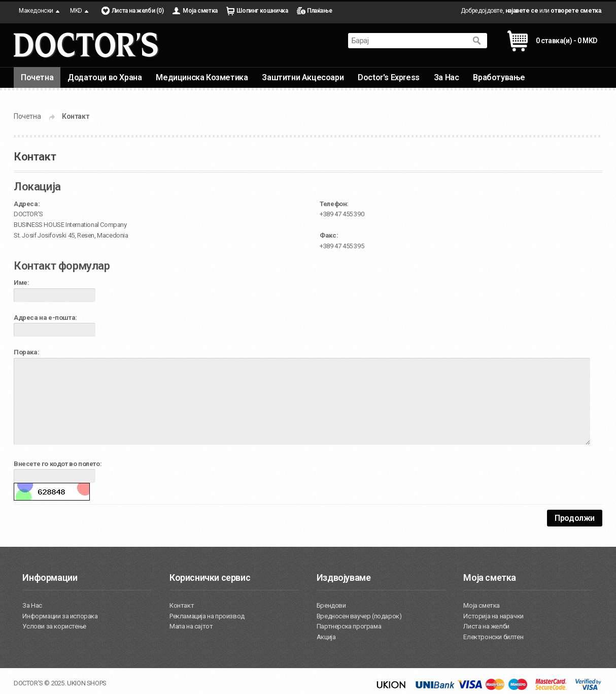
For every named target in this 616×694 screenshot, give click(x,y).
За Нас (447, 77)
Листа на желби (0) (138, 11)
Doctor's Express (389, 77)
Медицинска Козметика (202, 77)
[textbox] (407, 41)
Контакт (75, 116)
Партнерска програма (349, 626)
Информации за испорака (60, 616)
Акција (326, 637)
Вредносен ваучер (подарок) (359, 616)
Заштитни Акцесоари (303, 77)
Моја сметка (200, 11)
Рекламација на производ (207, 616)
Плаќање (319, 11)
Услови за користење (54, 626)
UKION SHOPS (87, 683)
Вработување (499, 77)
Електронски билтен (493, 637)
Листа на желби (486, 626)
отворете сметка (576, 11)
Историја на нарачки (493, 616)
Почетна (37, 77)
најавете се (522, 11)
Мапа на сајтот (191, 626)
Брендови (331, 605)
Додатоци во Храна (105, 77)
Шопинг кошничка (262, 11)
